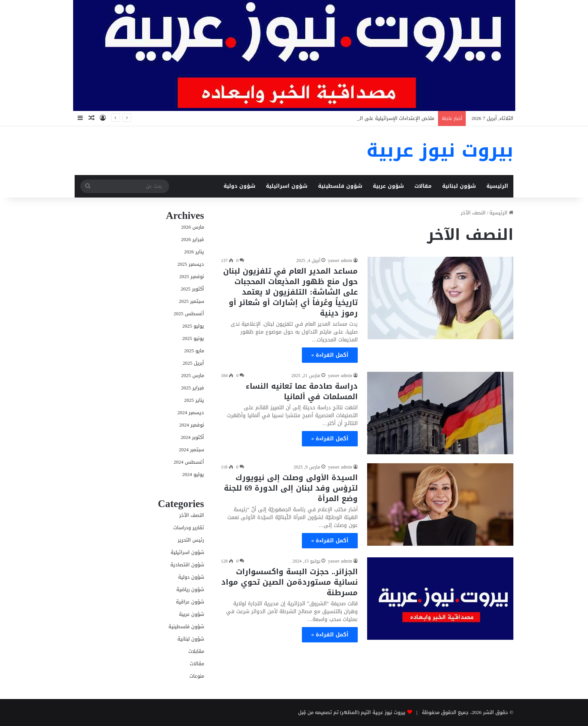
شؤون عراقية (190, 602)
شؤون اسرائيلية (287, 186)
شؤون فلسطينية (340, 186)
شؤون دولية (239, 186)
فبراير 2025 (193, 388)
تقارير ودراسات (189, 528)
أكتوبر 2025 (192, 289)
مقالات (423, 186)
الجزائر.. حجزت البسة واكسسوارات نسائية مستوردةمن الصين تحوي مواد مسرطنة (289, 582)
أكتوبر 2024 (192, 437)
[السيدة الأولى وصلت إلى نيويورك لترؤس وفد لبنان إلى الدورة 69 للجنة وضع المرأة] (440, 504)
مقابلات (196, 651)
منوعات (197, 676)
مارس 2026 (193, 227)
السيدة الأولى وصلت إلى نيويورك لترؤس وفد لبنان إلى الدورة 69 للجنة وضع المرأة (291, 488)
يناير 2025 (194, 400)
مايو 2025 (194, 351)
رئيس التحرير (191, 540)
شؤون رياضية (190, 589)
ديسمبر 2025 (191, 264)
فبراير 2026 (193, 239)
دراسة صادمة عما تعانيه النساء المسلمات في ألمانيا (302, 391)
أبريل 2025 (193, 363)
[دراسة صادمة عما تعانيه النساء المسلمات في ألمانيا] (440, 413)
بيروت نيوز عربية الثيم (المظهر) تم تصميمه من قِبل (352, 712)
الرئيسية (497, 186)
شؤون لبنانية (459, 186)
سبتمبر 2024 (191, 450)
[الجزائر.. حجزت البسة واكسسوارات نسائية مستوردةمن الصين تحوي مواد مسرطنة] (440, 599)
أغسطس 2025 (189, 314)
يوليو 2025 (193, 326)
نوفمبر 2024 (192, 425)
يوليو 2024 (193, 474)
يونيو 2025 (193, 338)
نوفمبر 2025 (192, 276)
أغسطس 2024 (189, 462)
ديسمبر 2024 (191, 412)
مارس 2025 (193, 375)
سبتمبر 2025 (191, 301)
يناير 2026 (194, 252)
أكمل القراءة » (330, 355)
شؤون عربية (388, 186)
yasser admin (340, 260)
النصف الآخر (192, 515)
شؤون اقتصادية (187, 565)
